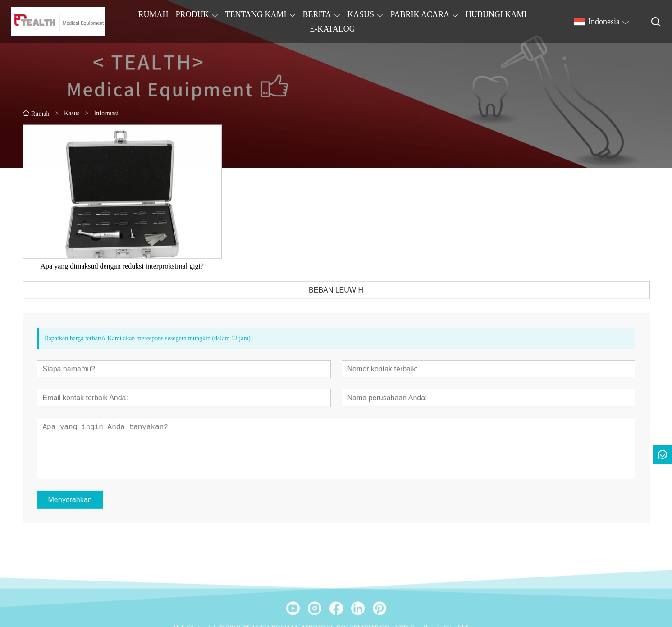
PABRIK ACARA (420, 14)
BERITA (317, 14)
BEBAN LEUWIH (336, 300)
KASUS (361, 14)
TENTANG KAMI (256, 14)
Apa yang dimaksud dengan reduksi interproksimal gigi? (122, 277)
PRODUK (192, 14)
